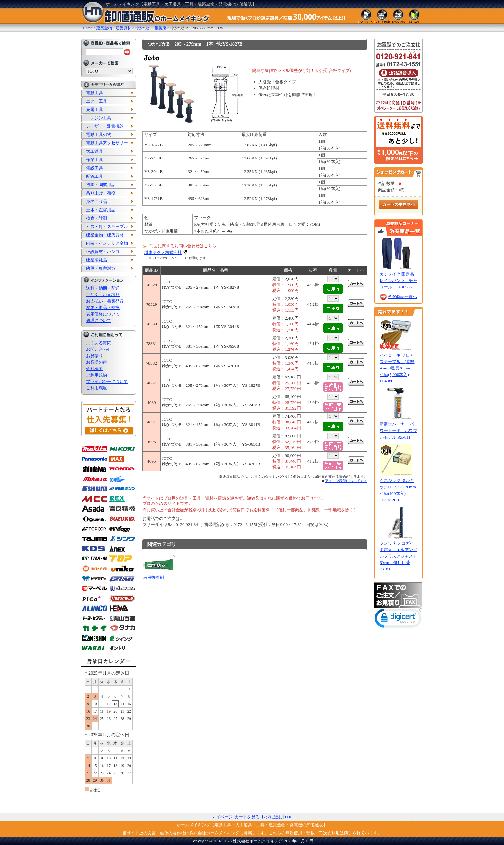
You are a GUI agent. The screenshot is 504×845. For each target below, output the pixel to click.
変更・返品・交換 (103, 308)
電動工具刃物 (99, 135)
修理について (99, 320)
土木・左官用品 (101, 210)
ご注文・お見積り (103, 295)
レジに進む (272, 817)
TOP (288, 817)
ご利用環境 (97, 388)
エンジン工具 (99, 118)
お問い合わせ (99, 349)
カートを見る (247, 817)
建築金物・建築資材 (105, 235)
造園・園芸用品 (101, 185)
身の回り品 (97, 201)
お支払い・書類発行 (105, 301)
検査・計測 (97, 218)
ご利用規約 (97, 375)
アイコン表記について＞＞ (346, 481)
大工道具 (94, 151)
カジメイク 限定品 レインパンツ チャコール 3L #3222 (399, 281)
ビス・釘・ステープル (107, 227)
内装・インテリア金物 (107, 243)
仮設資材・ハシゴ (103, 252)
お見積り (94, 356)
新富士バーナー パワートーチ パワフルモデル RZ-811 (398, 431)
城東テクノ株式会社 (163, 253)
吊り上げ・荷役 (101, 193)
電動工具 (94, 93)
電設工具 (94, 168)
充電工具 (94, 109)
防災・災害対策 (101, 268)
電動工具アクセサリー (107, 143)
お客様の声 (97, 362)
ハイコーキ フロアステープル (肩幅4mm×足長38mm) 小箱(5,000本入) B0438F (398, 368)
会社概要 (94, 369)
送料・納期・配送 (103, 288)
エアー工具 (97, 101)
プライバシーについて (107, 382)
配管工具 (94, 176)
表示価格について (103, 314)
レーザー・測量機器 (105, 126)
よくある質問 (99, 343)
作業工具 (94, 160)
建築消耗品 (97, 260)
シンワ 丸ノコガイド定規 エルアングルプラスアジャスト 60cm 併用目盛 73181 (401, 556)
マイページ (222, 817)
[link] (399, 619)
